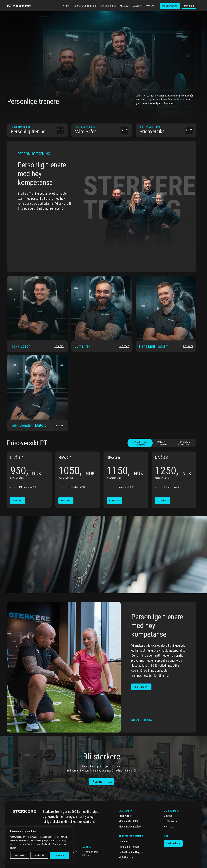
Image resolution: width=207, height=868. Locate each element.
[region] (39, 844)
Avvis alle (39, 855)
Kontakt (151, 6)
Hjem (66, 6)
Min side (189, 6)
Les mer (58, 346)
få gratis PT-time (102, 782)
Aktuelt (124, 6)
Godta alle (59, 855)
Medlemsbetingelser (130, 827)
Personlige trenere (85, 6)
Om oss (168, 816)
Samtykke (20, 855)
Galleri (137, 6)
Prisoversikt (125, 816)
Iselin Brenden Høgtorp (131, 852)
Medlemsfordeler (128, 821)
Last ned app (173, 843)
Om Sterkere (108, 6)
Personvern (170, 821)
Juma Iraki (125, 841)
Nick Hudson (126, 857)
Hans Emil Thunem (129, 847)
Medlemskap (170, 6)
